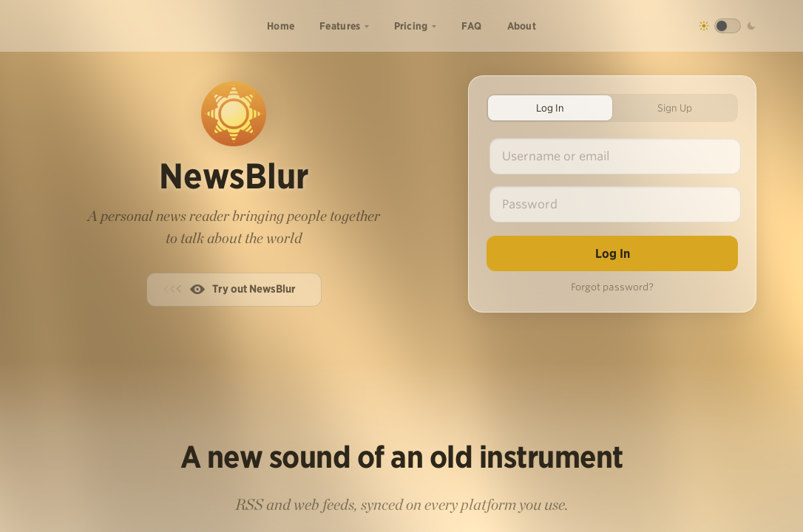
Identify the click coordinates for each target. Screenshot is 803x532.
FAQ (472, 26)
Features (340, 26)
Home (281, 26)
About (522, 26)
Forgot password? (612, 287)
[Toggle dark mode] (728, 26)
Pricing (411, 26)
